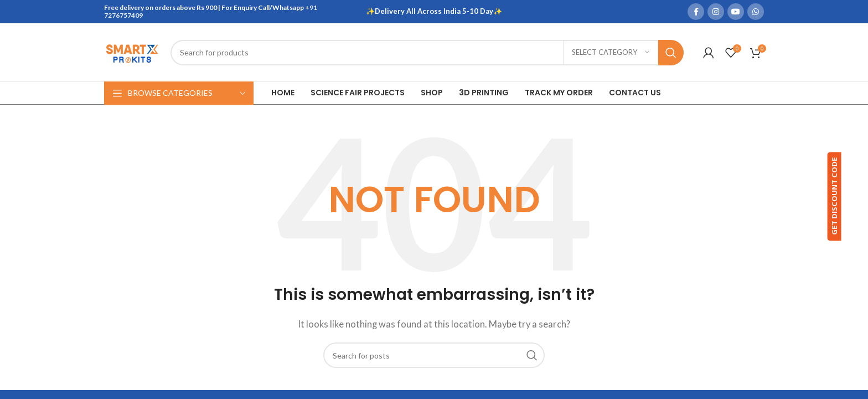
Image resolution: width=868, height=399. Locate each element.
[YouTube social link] (736, 12)
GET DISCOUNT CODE (851, 198)
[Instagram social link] (716, 12)
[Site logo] (132, 51)
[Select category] (611, 53)
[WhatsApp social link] (756, 12)
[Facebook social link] (696, 12)
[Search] (427, 53)
